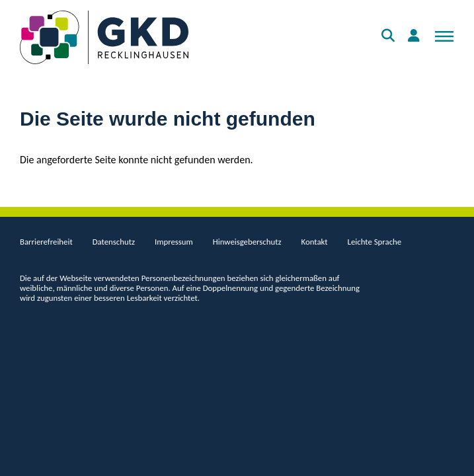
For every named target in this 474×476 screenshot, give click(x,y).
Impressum (174, 242)
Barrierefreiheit (46, 242)
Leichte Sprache (375, 242)
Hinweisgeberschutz (247, 242)
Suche (389, 42)
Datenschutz (114, 242)
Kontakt (315, 242)
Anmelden (416, 42)
